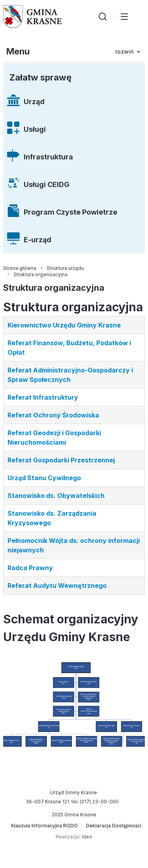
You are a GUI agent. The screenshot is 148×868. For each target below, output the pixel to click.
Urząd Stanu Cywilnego (44, 478)
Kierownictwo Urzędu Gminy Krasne (64, 325)
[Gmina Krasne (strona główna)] (33, 17)
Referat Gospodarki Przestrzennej (61, 460)
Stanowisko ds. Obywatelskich (56, 496)
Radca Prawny (30, 568)
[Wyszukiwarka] (103, 17)
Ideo (87, 837)
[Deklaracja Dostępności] (114, 826)
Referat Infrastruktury (43, 397)
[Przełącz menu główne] (124, 17)
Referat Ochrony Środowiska (53, 415)
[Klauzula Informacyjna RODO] (44, 826)
